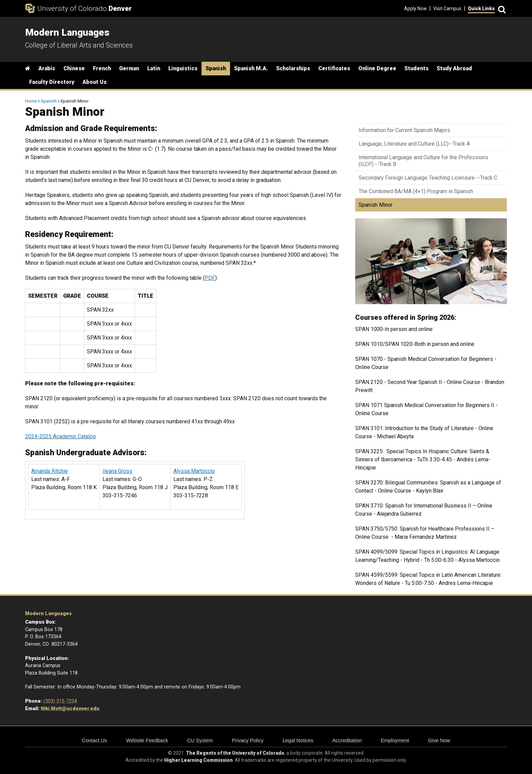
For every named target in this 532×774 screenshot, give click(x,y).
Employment (395, 740)
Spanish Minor (376, 205)
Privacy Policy (248, 740)
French (102, 68)
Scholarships (293, 68)
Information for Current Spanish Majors (404, 130)
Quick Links (481, 8)
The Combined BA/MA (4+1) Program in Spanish (416, 191)
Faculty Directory (52, 82)
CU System (200, 740)
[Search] (501, 9)
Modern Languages (48, 614)
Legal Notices (298, 740)
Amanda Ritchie (50, 471)
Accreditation (347, 740)
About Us (94, 82)
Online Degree (377, 68)
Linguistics (183, 68)
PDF (210, 278)
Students (416, 68)
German (129, 68)
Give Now (439, 740)
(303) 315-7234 (60, 701)
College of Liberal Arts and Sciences (79, 45)
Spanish (216, 68)
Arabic (47, 68)
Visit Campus (447, 8)
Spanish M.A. (251, 68)
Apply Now (415, 8)
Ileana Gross (117, 471)
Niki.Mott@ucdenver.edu (70, 709)
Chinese (74, 68)
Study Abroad (454, 68)
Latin (154, 68)
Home (31, 101)
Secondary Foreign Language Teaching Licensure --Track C (428, 178)
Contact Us (94, 740)
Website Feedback (147, 740)
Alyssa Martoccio (194, 471)
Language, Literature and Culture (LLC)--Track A (414, 144)
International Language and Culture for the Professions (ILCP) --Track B (423, 161)
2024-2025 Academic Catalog (60, 436)
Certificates (334, 68)
